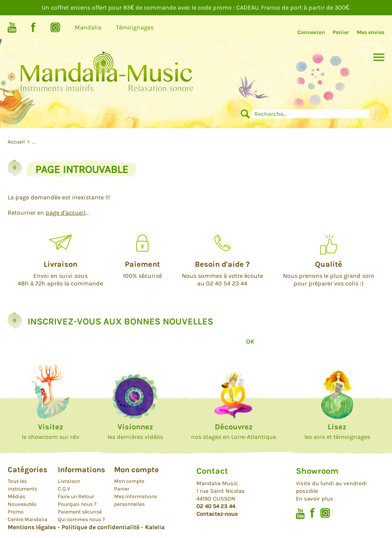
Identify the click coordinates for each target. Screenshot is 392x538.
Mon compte (129, 481)
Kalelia (155, 527)
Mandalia (88, 27)
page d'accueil (65, 213)
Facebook (33, 27)
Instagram (55, 27)
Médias (16, 496)
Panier (341, 32)
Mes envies (371, 32)
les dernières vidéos (135, 431)
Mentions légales (32, 527)
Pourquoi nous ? (77, 504)
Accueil (17, 142)
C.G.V (64, 489)
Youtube (12, 27)
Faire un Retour (76, 496)
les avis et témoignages (337, 431)
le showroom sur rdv (51, 431)
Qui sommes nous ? (81, 519)
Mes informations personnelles (136, 500)
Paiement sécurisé (80, 512)
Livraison (69, 481)
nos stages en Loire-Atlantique (234, 431)
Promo (16, 512)
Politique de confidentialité (100, 527)
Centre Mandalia (28, 519)
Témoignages (135, 27)
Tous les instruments (22, 485)
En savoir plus (314, 499)
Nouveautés (22, 504)
